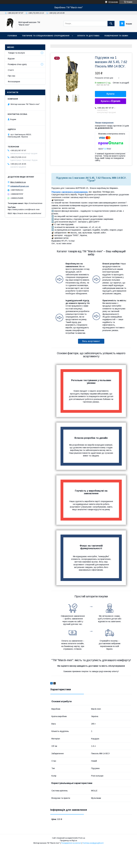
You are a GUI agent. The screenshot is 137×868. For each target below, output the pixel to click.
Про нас (12, 43)
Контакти (27, 43)
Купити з (110, 101)
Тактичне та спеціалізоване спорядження (46, 36)
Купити (111, 94)
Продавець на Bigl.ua (68, 841)
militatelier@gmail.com (20, 186)
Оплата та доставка (88, 36)
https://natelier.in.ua (18, 182)
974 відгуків (113, 2)
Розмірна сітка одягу (17, 64)
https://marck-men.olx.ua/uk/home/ (27, 213)
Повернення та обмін (116, 36)
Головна (12, 36)
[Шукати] (111, 24)
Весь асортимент (91, 341)
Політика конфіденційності (93, 843)
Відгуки (11, 59)
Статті (11, 70)
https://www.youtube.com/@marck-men (24, 209)
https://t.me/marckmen (33, 203)
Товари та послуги (16, 53)
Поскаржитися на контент (71, 843)
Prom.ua (82, 838)
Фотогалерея (44, 43)
